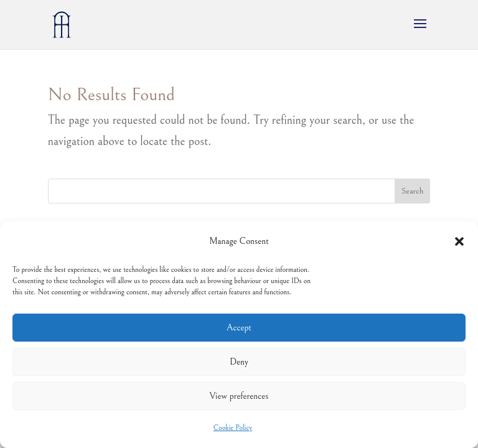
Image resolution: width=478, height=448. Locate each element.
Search (412, 191)
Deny (239, 362)
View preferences (239, 396)
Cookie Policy (233, 428)
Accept (239, 328)
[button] (459, 241)
